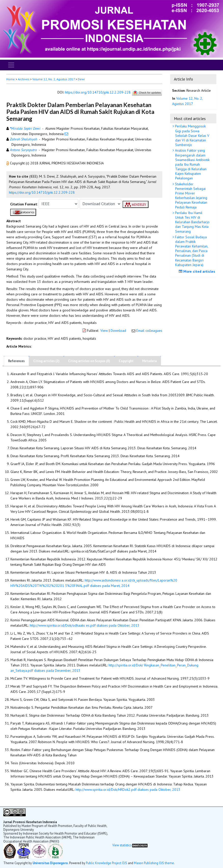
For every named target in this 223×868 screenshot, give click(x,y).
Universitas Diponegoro (50, 863)
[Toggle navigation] (11, 65)
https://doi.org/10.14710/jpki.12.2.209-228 (98, 92)
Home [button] (11, 79)
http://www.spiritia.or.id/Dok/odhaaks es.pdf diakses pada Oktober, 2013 (85, 625)
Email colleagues (149, 331)
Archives (24, 79)
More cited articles (198, 271)
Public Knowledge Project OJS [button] (107, 863)
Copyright (126, 361)
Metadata (149, 361)
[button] (8, 163)
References (16, 361)
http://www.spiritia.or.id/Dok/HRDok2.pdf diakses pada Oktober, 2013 (128, 790)
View (104, 331)
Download (118, 331)
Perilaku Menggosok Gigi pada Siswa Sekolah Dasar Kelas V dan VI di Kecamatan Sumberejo (192, 135)
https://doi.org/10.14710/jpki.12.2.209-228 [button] (42, 192)
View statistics (122, 845)
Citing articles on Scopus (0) (89, 361)
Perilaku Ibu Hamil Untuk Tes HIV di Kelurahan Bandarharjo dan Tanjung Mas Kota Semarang (192, 222)
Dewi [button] (81, 79)
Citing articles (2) (46, 361)
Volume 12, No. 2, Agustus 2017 (54, 79)
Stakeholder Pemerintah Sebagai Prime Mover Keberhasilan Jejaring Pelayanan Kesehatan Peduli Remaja (191, 196)
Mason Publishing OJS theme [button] (154, 863)
